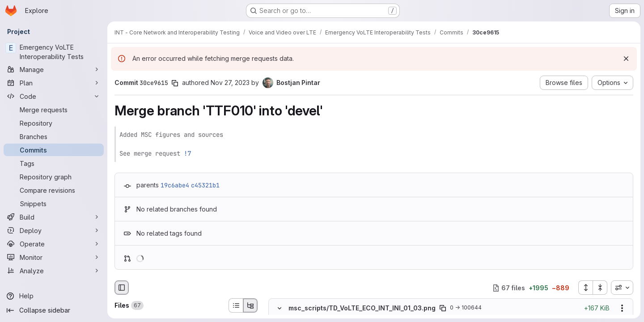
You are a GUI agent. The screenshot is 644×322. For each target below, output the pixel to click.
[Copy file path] (443, 308)
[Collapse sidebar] (54, 310)
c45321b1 (205, 185)
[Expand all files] (585, 288)
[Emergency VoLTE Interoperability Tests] (54, 52)
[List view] (236, 305)
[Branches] (54, 136)
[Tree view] (250, 305)
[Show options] (622, 308)
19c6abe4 (175, 185)
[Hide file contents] (280, 308)
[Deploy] (54, 230)
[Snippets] (54, 203)
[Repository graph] (54, 177)
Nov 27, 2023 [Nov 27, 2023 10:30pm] (230, 83)
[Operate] (54, 244)
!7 (187, 153)
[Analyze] (54, 271)
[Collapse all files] (600, 288)
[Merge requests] (54, 110)
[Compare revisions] (54, 190)
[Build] (54, 217)
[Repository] (54, 123)
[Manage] (54, 69)
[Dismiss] (626, 59)
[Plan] (54, 83)
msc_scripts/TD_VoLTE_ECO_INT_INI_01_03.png (362, 308)
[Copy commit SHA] (175, 83)
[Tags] (54, 163)
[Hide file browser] (122, 288)
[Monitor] (54, 257)
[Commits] (54, 150)
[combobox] (622, 288)
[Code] (54, 96)
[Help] (54, 296)
